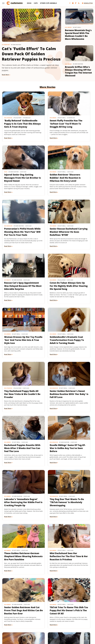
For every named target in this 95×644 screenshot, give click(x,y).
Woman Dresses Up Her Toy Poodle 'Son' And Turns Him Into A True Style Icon (78, 229)
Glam (55, 625)
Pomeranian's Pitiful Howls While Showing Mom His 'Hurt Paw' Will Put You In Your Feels (47, 174)
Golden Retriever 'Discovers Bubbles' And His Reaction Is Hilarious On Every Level (15, 174)
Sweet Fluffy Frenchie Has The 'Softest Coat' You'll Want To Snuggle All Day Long (47, 117)
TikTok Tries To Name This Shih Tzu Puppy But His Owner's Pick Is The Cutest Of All (47, 451)
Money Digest (39, 628)
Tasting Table (29, 630)
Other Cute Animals (48, 3)
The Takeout (56, 630)
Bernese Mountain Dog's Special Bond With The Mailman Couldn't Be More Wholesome (78, 35)
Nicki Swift (48, 628)
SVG (22, 630)
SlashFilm (84, 628)
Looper (24, 628)
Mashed (30, 628)
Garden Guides (47, 625)
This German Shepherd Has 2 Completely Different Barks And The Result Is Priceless (47, 509)
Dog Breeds (68, 27)
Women (70, 630)
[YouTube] (73, 3)
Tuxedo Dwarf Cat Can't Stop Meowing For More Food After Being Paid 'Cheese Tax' (15, 509)
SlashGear (16, 630)
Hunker (87, 625)
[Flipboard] (76, 3)
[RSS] (79, 3)
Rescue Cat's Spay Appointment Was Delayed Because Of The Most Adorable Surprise (15, 230)
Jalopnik (17, 628)
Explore (22, 625)
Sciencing (76, 628)
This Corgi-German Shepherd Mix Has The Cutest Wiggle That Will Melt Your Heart (77, 564)
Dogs (29, 3)
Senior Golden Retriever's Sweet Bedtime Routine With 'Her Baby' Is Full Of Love (78, 286)
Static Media (38, 618)
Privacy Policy (51, 614)
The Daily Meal (39, 630)
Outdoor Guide (58, 628)
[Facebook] (70, 3)
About (40, 614)
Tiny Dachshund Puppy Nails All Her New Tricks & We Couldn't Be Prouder (46, 284)
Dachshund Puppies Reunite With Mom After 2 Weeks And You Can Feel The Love (16, 340)
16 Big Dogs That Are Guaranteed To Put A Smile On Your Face (78, 505)
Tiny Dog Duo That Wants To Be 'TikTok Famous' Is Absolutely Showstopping (16, 396)
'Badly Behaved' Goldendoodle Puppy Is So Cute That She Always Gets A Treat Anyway (16, 119)
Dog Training (8, 110)
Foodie (28, 625)
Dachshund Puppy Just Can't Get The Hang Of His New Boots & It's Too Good (16, 563)
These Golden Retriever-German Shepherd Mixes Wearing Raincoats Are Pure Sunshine (46, 397)
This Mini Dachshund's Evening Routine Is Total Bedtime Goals (78, 451)
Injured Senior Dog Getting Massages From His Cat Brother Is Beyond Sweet (78, 117)
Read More (5, 75)
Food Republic (36, 625)
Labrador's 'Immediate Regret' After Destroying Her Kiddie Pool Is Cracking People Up (78, 341)
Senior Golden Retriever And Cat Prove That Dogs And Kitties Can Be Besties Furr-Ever (16, 453)
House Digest (79, 625)
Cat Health (7, 221)
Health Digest (69, 625)
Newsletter (87, 3)
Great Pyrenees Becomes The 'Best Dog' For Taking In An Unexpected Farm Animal (47, 564)
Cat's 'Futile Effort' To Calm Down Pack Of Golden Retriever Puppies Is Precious (31, 54)
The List (48, 630)
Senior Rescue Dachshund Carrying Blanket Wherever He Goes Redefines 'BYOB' (78, 174)
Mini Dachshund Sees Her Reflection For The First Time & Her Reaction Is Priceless (78, 396)
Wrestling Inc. (78, 630)
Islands (11, 628)
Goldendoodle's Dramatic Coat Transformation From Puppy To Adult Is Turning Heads (16, 286)
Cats (36, 3)
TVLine (64, 630)
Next (51, 599)
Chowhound (14, 625)
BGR (7, 625)
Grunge (60, 625)
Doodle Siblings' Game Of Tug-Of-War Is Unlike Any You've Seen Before (47, 340)
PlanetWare (68, 628)
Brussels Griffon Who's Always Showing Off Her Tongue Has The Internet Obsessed (78, 71)
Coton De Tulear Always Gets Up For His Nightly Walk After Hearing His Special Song (46, 230)
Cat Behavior (6, 45)
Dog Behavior (40, 165)
